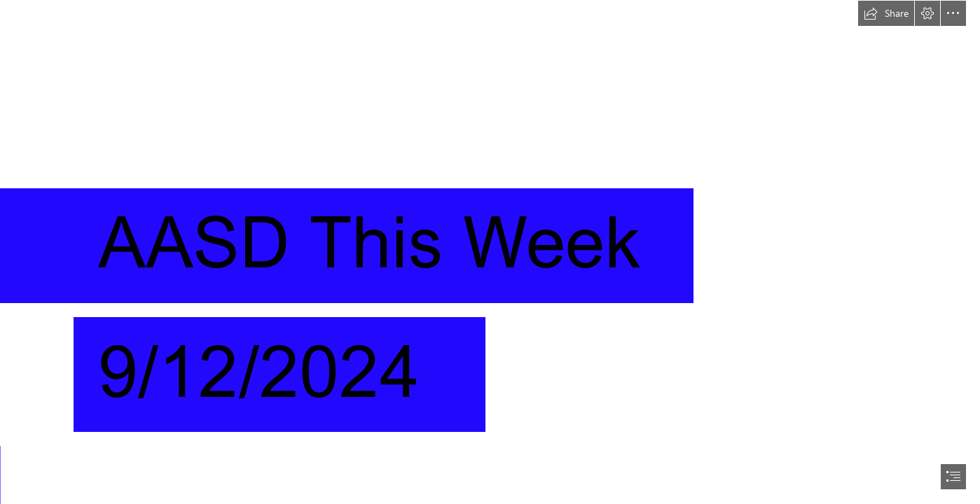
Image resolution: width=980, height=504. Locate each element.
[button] (886, 13)
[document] (490, 252)
